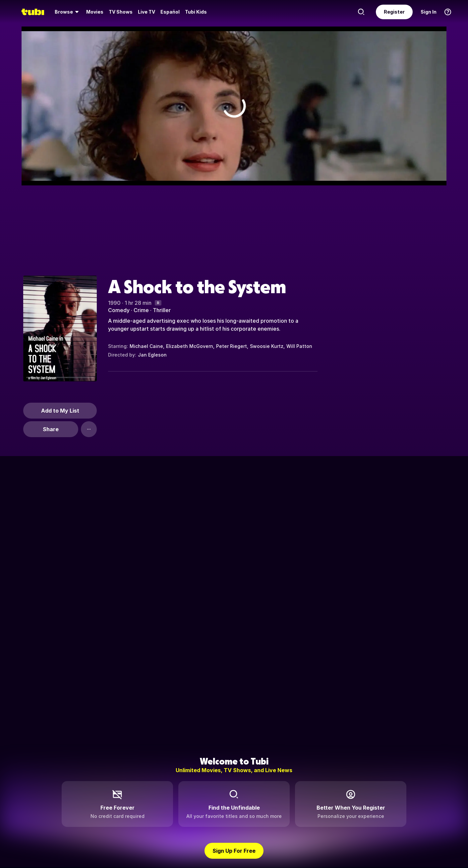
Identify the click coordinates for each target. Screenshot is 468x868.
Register (394, 12)
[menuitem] (68, 12)
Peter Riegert (232, 346)
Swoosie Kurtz (267, 346)
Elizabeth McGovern (190, 346)
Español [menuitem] (170, 12)
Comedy (119, 310)
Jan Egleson (152, 355)
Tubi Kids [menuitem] (196, 12)
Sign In (429, 12)
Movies (95, 12)
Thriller (162, 310)
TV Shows (121, 12)
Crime (141, 310)
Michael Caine (146, 346)
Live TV (146, 12)
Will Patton (299, 346)
